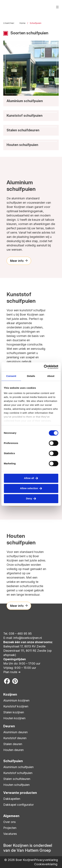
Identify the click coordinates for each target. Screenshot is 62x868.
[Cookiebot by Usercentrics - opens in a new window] (44, 367)
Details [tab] (31, 376)
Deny (29, 498)
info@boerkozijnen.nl (28, 638)
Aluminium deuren (15, 732)
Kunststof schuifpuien (18, 773)
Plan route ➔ (12, 672)
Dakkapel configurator (19, 805)
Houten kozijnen (14, 718)
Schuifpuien (13, 761)
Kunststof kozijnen (16, 706)
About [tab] (51, 376)
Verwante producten (20, 793)
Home (22, 23)
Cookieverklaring (46, 864)
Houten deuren (13, 750)
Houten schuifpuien (16, 785)
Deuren (9, 726)
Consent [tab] (11, 376)
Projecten (10, 828)
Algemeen (11, 816)
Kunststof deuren (15, 738)
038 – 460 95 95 (20, 634)
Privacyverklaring (46, 860)
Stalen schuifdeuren (17, 779)
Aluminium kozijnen (16, 700)
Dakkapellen (12, 799)
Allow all (29, 478)
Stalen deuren (13, 744)
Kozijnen (10, 694)
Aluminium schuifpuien (18, 767)
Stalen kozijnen (14, 712)
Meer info (17, 261)
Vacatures (10, 834)
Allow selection (29, 488)
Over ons (10, 822)
